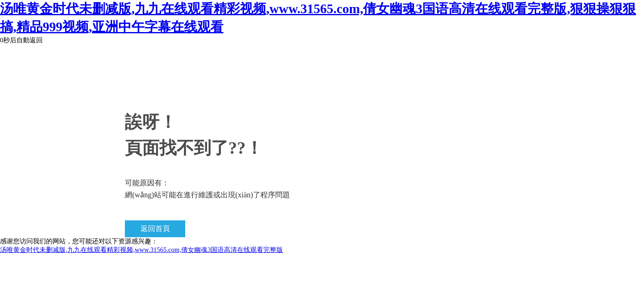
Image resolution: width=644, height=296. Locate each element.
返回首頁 (155, 229)
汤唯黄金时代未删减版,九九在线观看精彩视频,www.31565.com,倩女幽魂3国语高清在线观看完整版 (141, 250)
